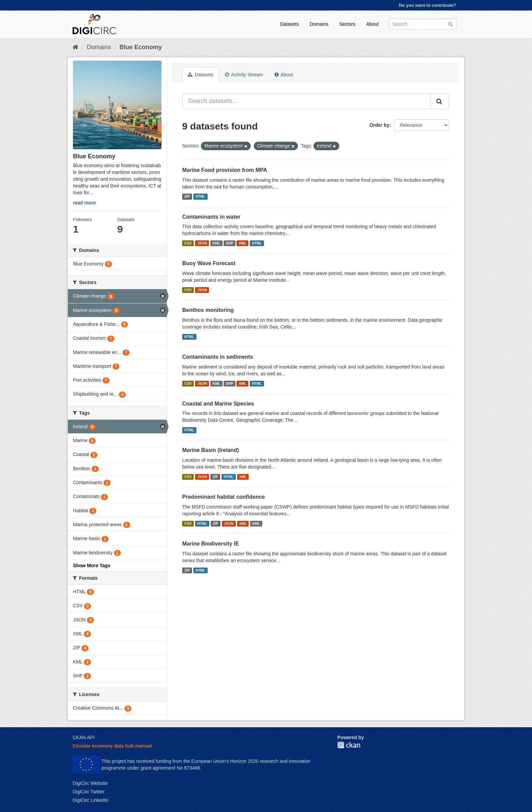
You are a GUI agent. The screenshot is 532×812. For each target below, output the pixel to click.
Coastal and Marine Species (218, 404)
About (372, 24)
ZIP (187, 197)
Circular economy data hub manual (112, 746)
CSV (188, 243)
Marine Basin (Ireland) (211, 450)
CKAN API (84, 737)
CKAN (349, 745)
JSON (202, 243)
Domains (319, 24)
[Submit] (450, 24)
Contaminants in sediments (218, 357)
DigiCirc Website (90, 783)
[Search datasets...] (307, 101)
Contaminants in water (211, 217)
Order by (379, 125)
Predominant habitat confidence (224, 497)
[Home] (75, 47)
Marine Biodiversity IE (211, 544)
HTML (200, 197)
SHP (230, 243)
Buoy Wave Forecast (209, 263)
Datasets (289, 24)
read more (84, 203)
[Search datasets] (423, 24)
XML (243, 243)
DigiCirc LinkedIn (91, 800)
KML (216, 243)
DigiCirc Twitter (89, 792)
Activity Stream (244, 75)
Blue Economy (141, 47)
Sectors (347, 24)
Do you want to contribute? (427, 5)
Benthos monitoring (208, 310)
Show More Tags (92, 566)
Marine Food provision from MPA (225, 170)
